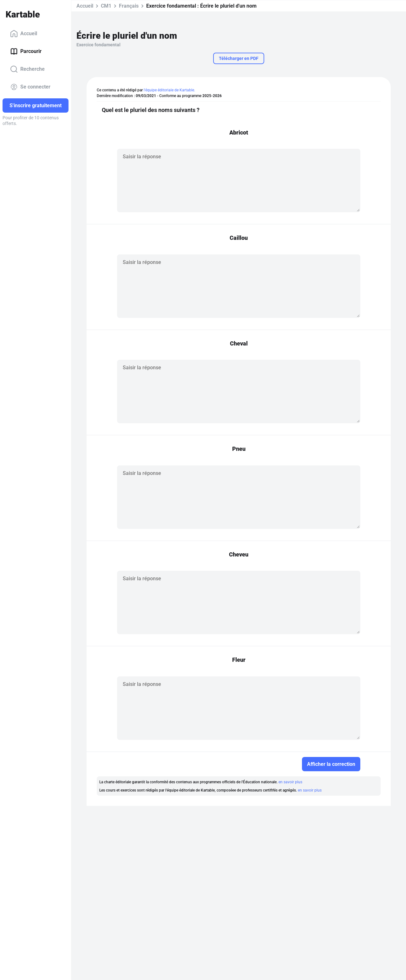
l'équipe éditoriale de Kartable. (169, 90)
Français (129, 6)
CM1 (106, 6)
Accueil (24, 34)
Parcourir (26, 51)
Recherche (27, 69)
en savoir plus (290, 782)
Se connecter (30, 87)
